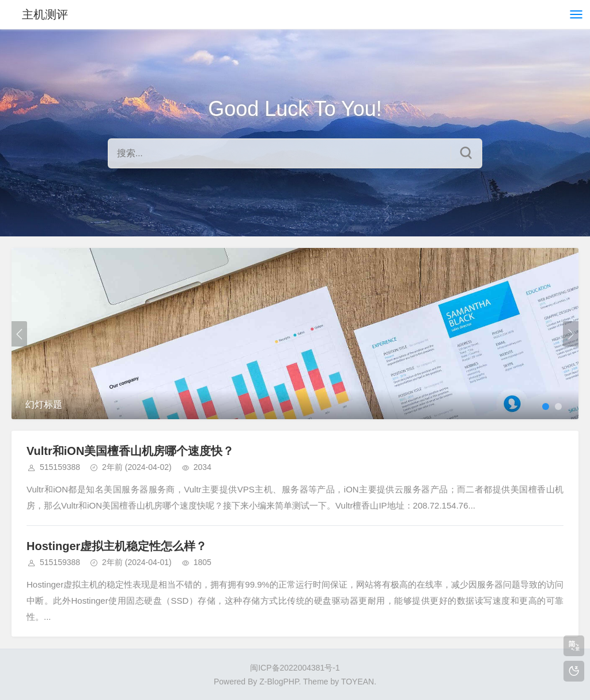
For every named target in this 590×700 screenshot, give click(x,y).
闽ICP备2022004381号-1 (295, 668)
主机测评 (45, 14)
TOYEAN (358, 682)
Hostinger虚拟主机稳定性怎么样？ (117, 546)
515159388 (60, 467)
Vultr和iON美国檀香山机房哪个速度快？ (130, 451)
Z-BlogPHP (279, 682)
